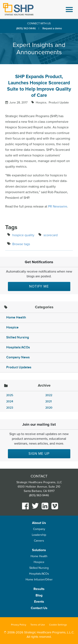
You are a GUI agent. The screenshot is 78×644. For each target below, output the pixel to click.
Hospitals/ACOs (18, 347)
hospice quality (23, 235)
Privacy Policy (19, 625)
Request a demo (52, 28)
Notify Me (39, 286)
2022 (49, 395)
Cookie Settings (58, 625)
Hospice (12, 328)
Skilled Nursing (18, 337)
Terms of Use (38, 625)
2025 (10, 395)
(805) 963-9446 (26, 28)
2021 (48, 401)
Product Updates (19, 367)
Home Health (16, 318)
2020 (49, 408)
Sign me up (39, 454)
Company (39, 529)
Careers (39, 541)
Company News (18, 357)
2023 (10, 408)
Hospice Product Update (52, 103)
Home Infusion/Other (39, 579)
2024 (10, 401)
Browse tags (21, 244)
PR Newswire (58, 206)
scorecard (51, 235)
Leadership (39, 535)
